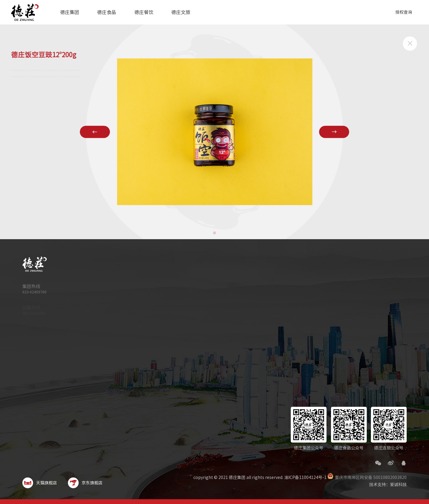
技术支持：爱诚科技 (388, 485)
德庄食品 (107, 12)
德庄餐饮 (144, 12)
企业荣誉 (248, 312)
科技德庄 (248, 288)
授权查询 (404, 12)
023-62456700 (34, 294)
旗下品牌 (248, 304)
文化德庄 (248, 296)
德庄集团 (70, 12)
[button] (214, 233)
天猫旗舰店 (40, 483)
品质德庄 (248, 281)
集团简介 (248, 273)
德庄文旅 (181, 12)
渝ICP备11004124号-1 (305, 477)
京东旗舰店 (85, 483)
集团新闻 (248, 319)
